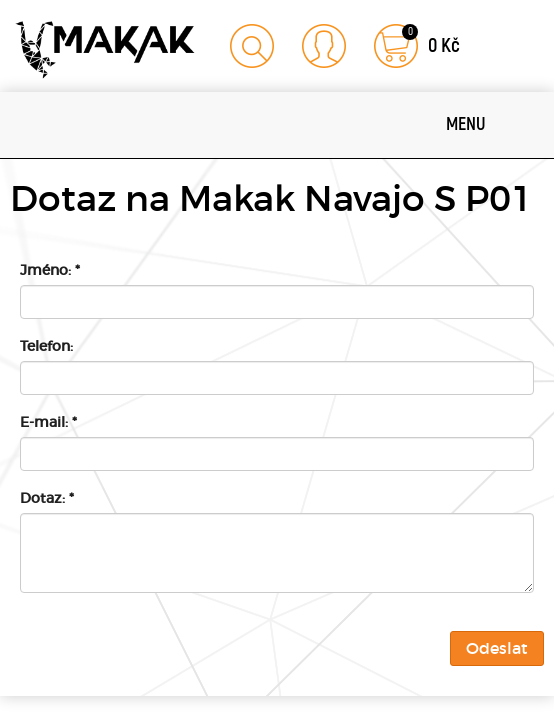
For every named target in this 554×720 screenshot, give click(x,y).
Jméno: (50, 270)
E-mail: (48, 422)
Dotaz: (47, 498)
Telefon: (46, 346)
